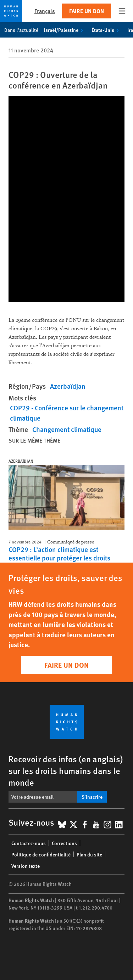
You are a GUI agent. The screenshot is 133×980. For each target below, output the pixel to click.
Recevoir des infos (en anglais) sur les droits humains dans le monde (66, 770)
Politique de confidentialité (41, 854)
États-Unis (107, 30)
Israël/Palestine (65, 30)
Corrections (64, 843)
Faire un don (87, 11)
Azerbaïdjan (68, 386)
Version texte (26, 866)
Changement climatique (67, 429)
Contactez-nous (29, 843)
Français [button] (45, 11)
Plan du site (89, 854)
